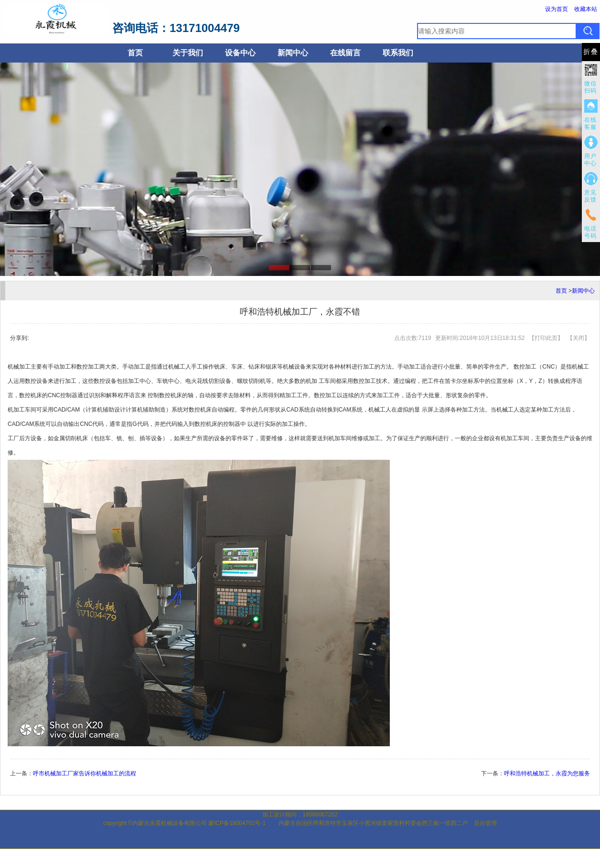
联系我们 (398, 53)
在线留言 (345, 53)
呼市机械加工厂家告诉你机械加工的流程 (85, 773)
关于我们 (188, 53)
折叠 (591, 52)
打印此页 (546, 338)
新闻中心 (293, 53)
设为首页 (557, 9)
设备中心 (240, 53)
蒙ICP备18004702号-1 (237, 823)
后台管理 (485, 823)
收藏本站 (586, 9)
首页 (135, 53)
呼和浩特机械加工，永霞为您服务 (547, 773)
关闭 (579, 338)
